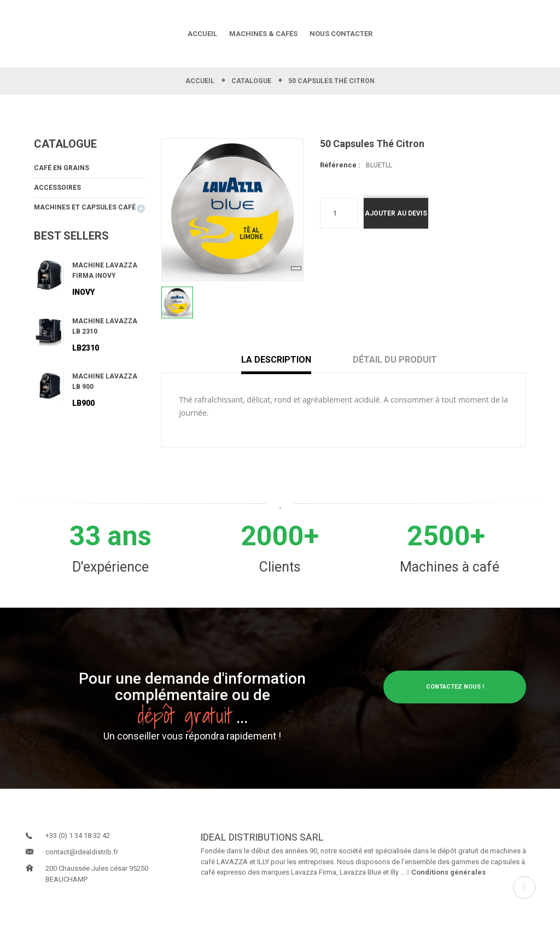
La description (285, 360)
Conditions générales (446, 872)
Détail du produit (395, 360)
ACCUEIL (202, 34)
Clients (280, 567)
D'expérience (110, 567)
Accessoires (57, 190)
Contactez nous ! (455, 687)
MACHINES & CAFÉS (263, 34)
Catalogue (65, 144)
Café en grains (62, 169)
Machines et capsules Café (85, 211)
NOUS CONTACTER (341, 34)
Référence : (340, 165)
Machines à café (450, 567)
